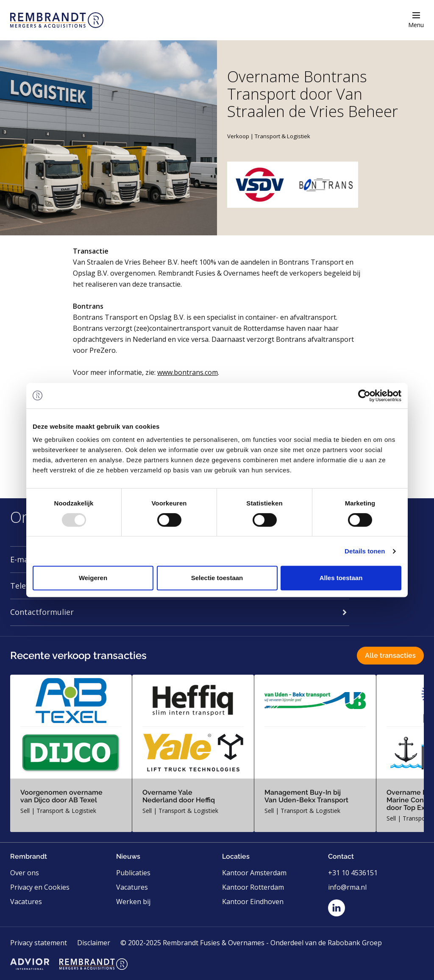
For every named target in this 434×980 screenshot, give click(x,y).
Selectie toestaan (217, 578)
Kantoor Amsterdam (254, 873)
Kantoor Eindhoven (253, 902)
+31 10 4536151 (353, 873)
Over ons (25, 873)
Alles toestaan (341, 578)
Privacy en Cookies (40, 887)
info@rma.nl (347, 887)
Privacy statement (39, 943)
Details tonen (365, 551)
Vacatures (26, 902)
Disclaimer (94, 943)
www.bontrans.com (188, 372)
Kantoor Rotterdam (253, 887)
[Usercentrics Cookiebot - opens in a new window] (364, 396)
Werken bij (133, 902)
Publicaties (133, 873)
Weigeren (93, 578)
